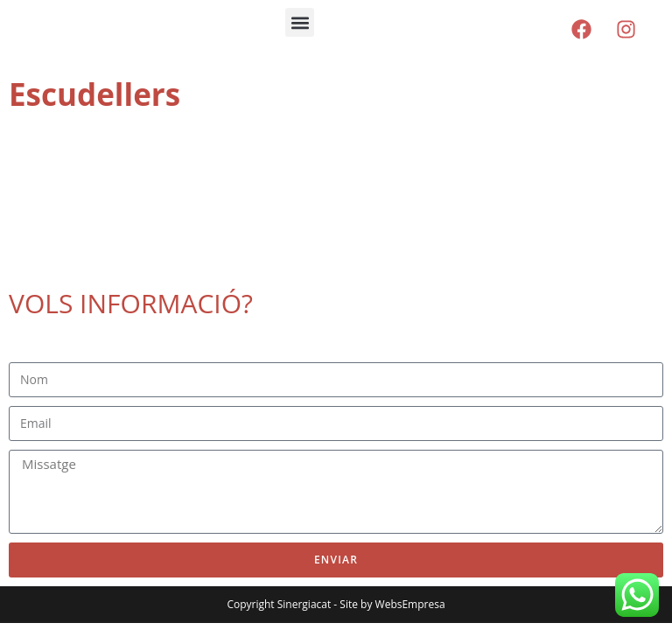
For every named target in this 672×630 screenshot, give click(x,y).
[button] (300, 22)
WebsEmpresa (410, 604)
